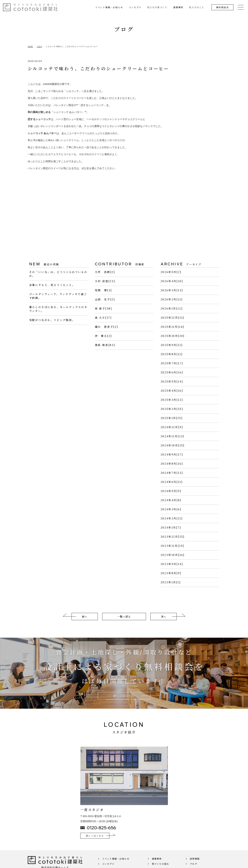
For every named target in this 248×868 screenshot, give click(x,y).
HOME (30, 47)
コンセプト (135, 7)
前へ (85, 622)
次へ (163, 622)
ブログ (39, 47)
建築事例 (178, 7)
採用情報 (195, 864)
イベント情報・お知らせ (109, 7)
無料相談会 (223, 7)
